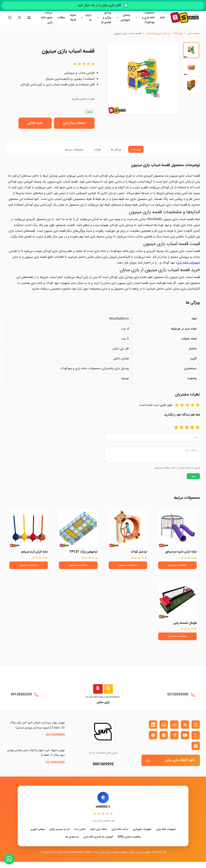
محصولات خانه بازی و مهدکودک (148, 18)
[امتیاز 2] (192, 428)
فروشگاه (178, 34)
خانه (162, 18)
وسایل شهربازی (125, 18)
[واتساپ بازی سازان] (164, 725)
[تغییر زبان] (29, 18)
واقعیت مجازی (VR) (129, 837)
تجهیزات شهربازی (142, 829)
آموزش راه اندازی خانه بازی (98, 837)
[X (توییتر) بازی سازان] (185, 725)
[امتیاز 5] (176, 428)
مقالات (61, 18)
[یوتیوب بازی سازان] (185, 735)
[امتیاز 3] (187, 428)
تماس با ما (80, 829)
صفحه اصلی (193, 34)
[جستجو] (10, 18)
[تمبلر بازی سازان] (196, 735)
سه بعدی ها (72, 837)
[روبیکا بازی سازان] (196, 746)
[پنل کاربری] (19, 18)
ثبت (193, 478)
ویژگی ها (116, 149)
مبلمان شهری (38, 829)
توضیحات (136, 149)
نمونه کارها (73, 18)
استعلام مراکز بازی (74, 123)
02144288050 (55, 735)
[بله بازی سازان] (164, 735)
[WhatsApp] (9, 859)
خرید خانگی (35, 123)
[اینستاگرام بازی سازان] (196, 725)
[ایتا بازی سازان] (153, 735)
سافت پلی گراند (98, 829)
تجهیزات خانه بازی (166, 829)
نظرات (97, 149)
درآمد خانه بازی (120, 829)
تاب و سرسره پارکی (60, 829)
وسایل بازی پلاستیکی (158, 34)
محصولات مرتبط (74, 149)
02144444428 (55, 762)
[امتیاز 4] (182, 428)
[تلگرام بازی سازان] (174, 735)
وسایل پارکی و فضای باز (106, 18)
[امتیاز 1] (198, 428)
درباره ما (88, 18)
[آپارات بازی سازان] (174, 725)
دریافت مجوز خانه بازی (47, 18)
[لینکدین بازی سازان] (153, 725)
